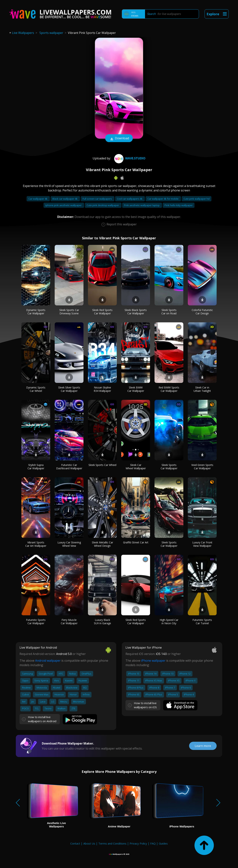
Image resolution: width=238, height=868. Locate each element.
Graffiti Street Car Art (136, 542)
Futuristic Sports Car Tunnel (202, 622)
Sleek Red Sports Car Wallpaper (102, 312)
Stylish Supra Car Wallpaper (36, 467)
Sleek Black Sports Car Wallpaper (136, 312)
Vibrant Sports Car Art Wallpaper (36, 544)
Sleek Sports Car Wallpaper (169, 467)
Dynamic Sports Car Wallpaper (36, 312)
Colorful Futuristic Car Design (202, 312)
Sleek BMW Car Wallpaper (136, 389)
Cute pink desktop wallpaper (103, 205)
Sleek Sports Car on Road (169, 312)
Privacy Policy (138, 843)
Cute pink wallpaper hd (197, 199)
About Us (89, 843)
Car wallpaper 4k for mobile (163, 199)
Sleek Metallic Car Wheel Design (102, 544)
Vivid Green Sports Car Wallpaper (202, 467)
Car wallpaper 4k (38, 199)
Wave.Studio (129, 158)
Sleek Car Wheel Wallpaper (136, 467)
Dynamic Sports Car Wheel (36, 389)
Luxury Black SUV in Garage (102, 622)
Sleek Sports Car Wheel (102, 465)
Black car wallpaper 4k (65, 199)
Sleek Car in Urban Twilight (202, 389)
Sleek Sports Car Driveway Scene (69, 312)
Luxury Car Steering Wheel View (69, 544)
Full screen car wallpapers (98, 199)
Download (119, 139)
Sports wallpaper (51, 33)
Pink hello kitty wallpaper (179, 205)
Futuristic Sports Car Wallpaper (36, 622)
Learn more (203, 746)
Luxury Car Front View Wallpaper (202, 544)
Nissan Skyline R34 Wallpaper (102, 389)
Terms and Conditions (112, 843)
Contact (75, 843)
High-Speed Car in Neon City (169, 622)
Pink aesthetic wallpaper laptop (142, 205)
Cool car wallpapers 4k (130, 199)
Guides (163, 843)
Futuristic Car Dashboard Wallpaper (69, 467)
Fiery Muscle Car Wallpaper (69, 622)
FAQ (153, 843)
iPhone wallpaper (153, 661)
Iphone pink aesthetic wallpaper (64, 205)
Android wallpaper (48, 661)
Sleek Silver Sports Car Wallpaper (69, 389)
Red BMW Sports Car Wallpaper (169, 389)
